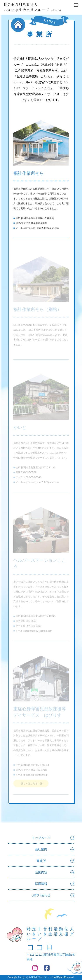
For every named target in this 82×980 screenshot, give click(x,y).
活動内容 (54, 872)
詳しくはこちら (29, 784)
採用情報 (54, 884)
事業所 (55, 861)
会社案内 (54, 849)
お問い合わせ (53, 895)
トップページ (53, 838)
